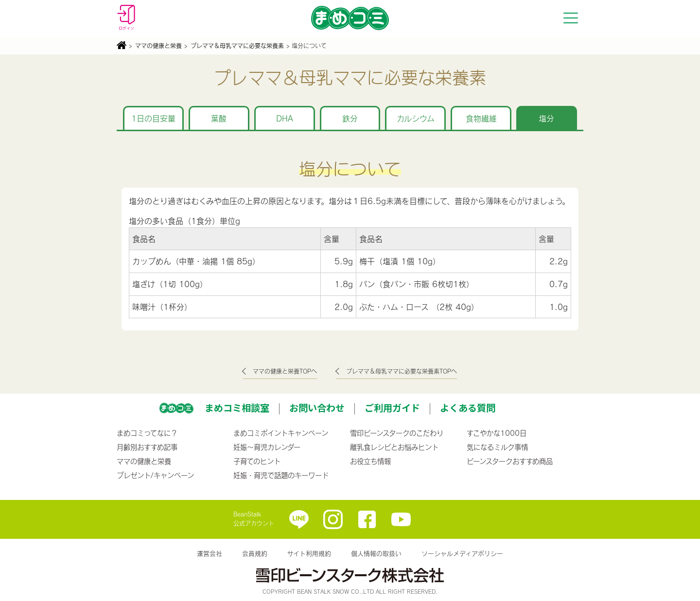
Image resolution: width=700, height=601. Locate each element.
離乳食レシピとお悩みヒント (394, 447)
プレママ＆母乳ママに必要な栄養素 (237, 46)
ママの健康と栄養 (158, 46)
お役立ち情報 (370, 461)
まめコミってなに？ (147, 433)
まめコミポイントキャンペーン (281, 433)
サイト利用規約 (309, 553)
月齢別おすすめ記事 (147, 447)
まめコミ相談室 (237, 408)
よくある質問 (468, 408)
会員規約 (255, 553)
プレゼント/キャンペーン (155, 475)
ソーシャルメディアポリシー (462, 553)
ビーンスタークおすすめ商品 (510, 461)
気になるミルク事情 (497, 447)
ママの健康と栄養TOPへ (285, 371)
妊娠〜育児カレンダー (267, 447)
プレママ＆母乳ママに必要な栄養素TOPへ (402, 371)
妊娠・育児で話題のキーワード (281, 475)
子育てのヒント (257, 461)
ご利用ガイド (392, 408)
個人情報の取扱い (376, 553)
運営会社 (210, 553)
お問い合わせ (317, 408)
